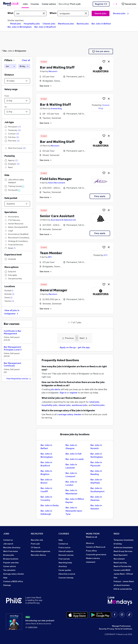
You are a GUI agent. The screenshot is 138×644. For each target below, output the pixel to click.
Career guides (65, 570)
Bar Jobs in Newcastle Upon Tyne (74, 511)
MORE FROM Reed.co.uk (93, 535)
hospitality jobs (50, 405)
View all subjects (66, 551)
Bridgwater (21, 51)
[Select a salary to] (17, 112)
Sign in (63, 393)
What (10, 13)
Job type (9, 122)
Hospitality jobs (32, 24)
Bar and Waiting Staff (57, 67)
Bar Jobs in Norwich (96, 447)
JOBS (6, 534)
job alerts (55, 389)
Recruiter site (37, 540)
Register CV (101, 4)
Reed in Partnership (123, 566)
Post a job (35, 544)
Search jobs (100, 13)
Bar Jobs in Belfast (101, 24)
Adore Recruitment (57, 183)
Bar (5, 51)
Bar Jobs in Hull (73, 454)
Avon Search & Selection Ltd (63, 220)
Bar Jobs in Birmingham (20, 27)
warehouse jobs (80, 405)
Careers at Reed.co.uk (96, 547)
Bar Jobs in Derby (50, 505)
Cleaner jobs (49, 24)
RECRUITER (37, 534)
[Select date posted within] (17, 204)
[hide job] (109, 61)
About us (90, 543)
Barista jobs (83, 24)
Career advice (10, 566)
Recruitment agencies (41, 551)
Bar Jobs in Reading (96, 473)
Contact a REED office (13, 581)
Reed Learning (120, 563)
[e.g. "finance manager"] (30, 13)
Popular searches (11, 563)
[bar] (10, 66)
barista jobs (99, 405)
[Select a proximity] (17, 81)
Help (5, 578)
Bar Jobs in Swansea (96, 498)
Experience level (13, 255)
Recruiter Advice (38, 555)
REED (117, 534)
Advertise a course (67, 574)
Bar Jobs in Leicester (71, 466)
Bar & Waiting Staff (55, 105)
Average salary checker (14, 574)
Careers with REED (122, 570)
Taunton (9, 301)
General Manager (54, 290)
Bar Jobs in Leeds (75, 459)
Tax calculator (9, 570)
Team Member (51, 253)
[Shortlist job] (104, 61)
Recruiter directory (12, 547)
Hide (7, 175)
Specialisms (11, 212)
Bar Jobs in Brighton (46, 473)
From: (7, 96)
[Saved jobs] (129, 4)
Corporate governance (96, 554)
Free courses (64, 559)
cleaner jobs (65, 405)
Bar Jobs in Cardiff (46, 490)
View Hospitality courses (19, 379)
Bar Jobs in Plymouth (96, 464)
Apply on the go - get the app (75, 347)
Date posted (11, 198)
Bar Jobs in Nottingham (97, 455)
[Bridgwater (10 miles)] (24, 66)
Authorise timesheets (123, 547)
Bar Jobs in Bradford (45, 27)
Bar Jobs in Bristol (46, 481)
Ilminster (9, 294)
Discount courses (66, 555)
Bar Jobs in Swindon (96, 507)
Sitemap (7, 585)
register (74, 393)
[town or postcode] (73, 13)
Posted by (10, 156)
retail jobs (94, 402)
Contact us (8, 540)
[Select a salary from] (17, 101)
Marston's (53, 71)
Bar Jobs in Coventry (46, 498)
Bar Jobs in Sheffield (96, 481)
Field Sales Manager (56, 179)
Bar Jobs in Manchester (71, 492)
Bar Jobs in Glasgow (71, 447)
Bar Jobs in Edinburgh (46, 512)
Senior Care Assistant (57, 216)
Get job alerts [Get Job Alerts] (101, 51)
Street (8, 297)
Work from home (11, 551)
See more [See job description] (46, 86)
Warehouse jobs (66, 24)
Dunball (9, 290)
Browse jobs (121, 13)
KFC (50, 257)
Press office (91, 551)
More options (11, 267)
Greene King (56, 108)
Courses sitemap (66, 578)
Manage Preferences (121, 626)
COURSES (64, 534)
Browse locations (11, 559)
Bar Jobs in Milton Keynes (75, 501)
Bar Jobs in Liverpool (71, 475)
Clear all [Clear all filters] (26, 60)
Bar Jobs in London (71, 483)
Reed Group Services (123, 551)
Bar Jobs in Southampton (97, 490)
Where (53, 13)
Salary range (11, 89)
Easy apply (100, 196)
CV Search (36, 547)
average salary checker (70, 414)
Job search (8, 544)
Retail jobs (16, 24)
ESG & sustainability (123, 589)
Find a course (64, 547)
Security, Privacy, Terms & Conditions (115, 629)
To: (6, 107)
